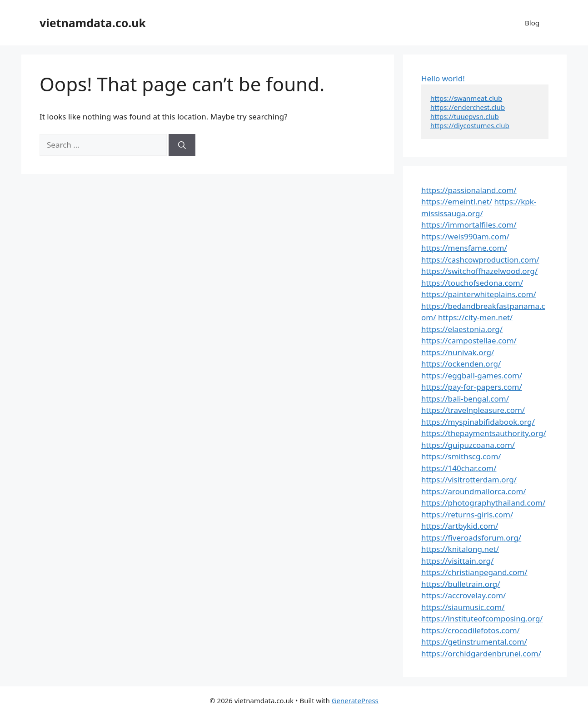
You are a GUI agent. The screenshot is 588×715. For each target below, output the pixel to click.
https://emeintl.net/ (457, 201)
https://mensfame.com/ (464, 248)
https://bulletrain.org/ (461, 584)
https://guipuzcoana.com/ (468, 445)
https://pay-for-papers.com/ (472, 387)
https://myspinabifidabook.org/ (478, 422)
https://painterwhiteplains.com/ (479, 294)
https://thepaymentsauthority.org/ (484, 433)
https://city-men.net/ (476, 317)
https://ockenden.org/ (461, 364)
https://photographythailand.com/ (483, 503)
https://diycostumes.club (470, 125)
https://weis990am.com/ (465, 236)
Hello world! (443, 78)
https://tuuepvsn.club (465, 116)
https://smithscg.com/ (461, 456)
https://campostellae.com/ (469, 340)
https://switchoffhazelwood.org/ (479, 271)
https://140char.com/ (459, 468)
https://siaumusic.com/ (463, 607)
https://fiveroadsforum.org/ (471, 538)
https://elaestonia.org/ (462, 329)
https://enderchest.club (468, 107)
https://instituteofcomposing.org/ (482, 618)
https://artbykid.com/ (460, 526)
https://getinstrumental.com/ (474, 642)
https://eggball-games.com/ (472, 375)
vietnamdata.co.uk (93, 23)
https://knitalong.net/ (460, 549)
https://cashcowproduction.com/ (480, 260)
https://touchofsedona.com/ (472, 283)
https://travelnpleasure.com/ (473, 410)
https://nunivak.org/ (458, 352)
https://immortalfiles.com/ (469, 225)
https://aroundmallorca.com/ (474, 491)
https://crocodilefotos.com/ (471, 630)
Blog (532, 23)
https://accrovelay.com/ (463, 595)
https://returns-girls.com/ (467, 514)
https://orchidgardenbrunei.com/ (481, 653)
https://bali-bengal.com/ (465, 399)
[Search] (182, 145)
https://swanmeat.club (466, 98)
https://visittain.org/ (457, 561)
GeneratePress (355, 700)
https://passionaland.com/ (469, 190)
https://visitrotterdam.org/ (469, 479)
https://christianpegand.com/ (474, 572)
